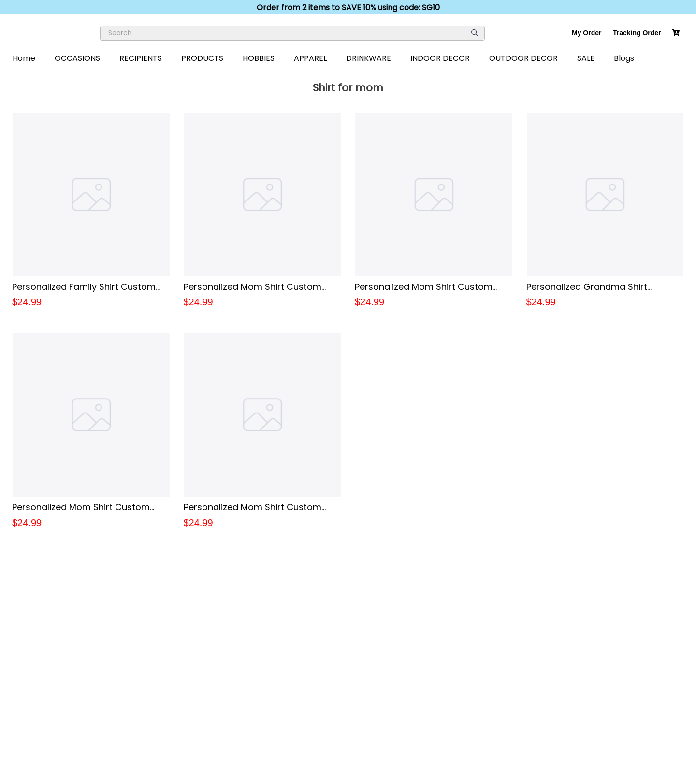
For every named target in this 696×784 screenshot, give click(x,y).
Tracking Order (637, 33)
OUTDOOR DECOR (523, 58)
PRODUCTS (202, 58)
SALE (586, 58)
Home (24, 58)
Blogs (624, 58)
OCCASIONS (77, 58)
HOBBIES (259, 58)
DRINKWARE (369, 58)
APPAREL (310, 58)
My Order (587, 33)
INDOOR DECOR (440, 58)
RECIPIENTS (141, 58)
